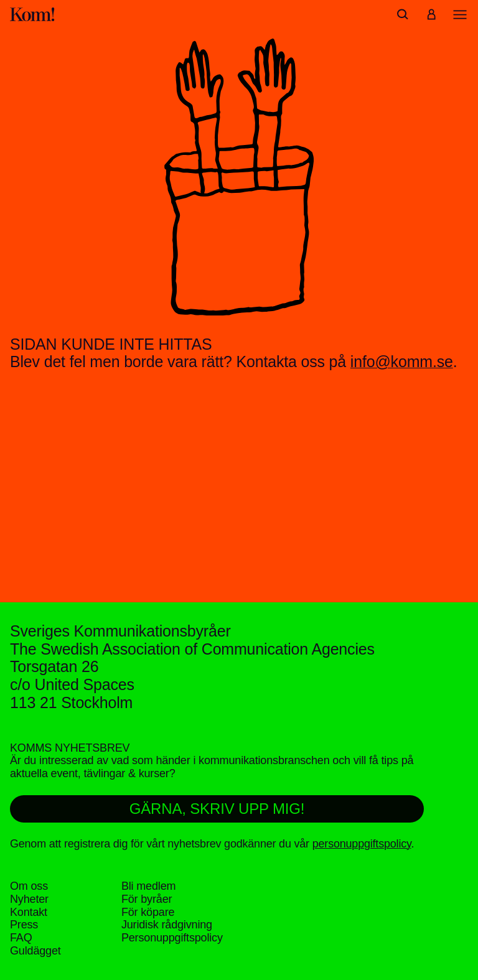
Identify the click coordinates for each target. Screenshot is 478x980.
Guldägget (35, 951)
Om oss (29, 886)
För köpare (148, 912)
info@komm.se (402, 362)
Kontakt (29, 912)
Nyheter (29, 899)
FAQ (21, 938)
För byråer (147, 899)
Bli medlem (148, 886)
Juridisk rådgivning (167, 925)
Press (24, 925)
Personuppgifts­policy (172, 938)
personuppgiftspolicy (362, 844)
